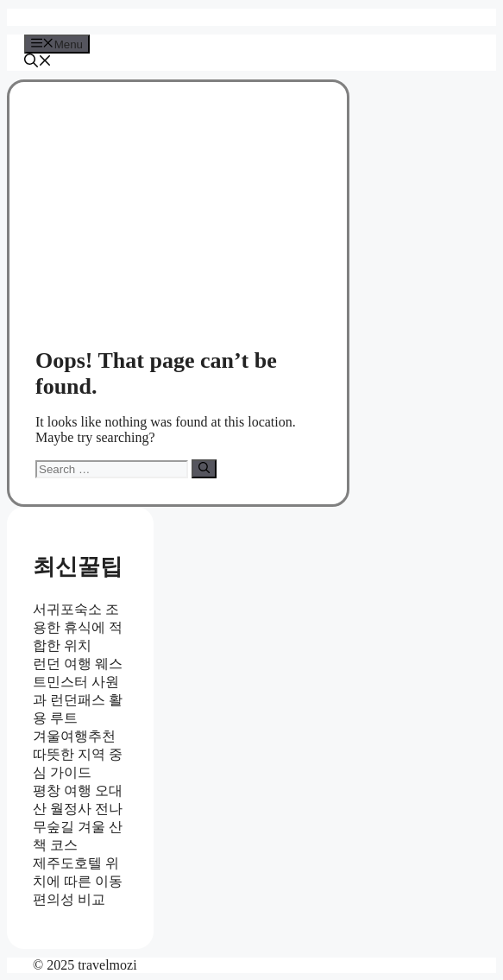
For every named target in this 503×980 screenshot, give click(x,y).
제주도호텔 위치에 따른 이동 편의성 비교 (78, 881)
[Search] (204, 469)
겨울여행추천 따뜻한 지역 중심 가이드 (78, 754)
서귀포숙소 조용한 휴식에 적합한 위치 (78, 627)
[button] (38, 63)
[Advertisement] (178, 224)
